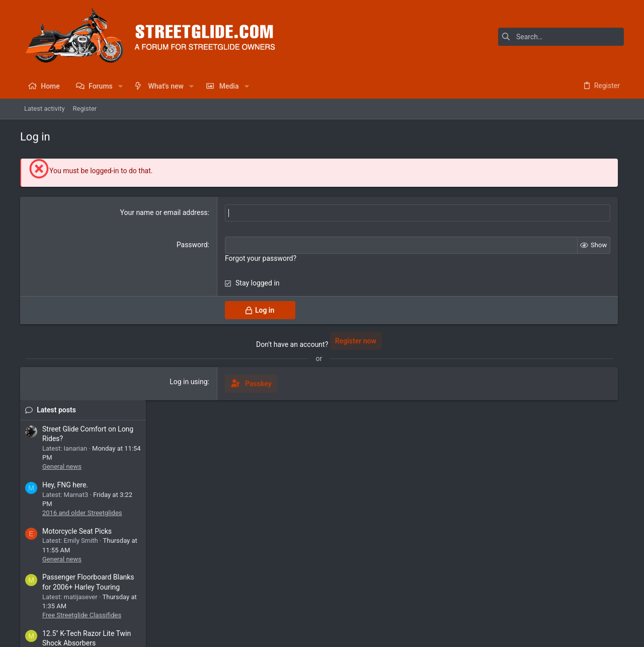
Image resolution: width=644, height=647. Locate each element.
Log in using (146, 382)
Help (564, 609)
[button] (120, 86)
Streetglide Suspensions (555, 430)
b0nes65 (605, 517)
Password (149, 245)
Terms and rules (482, 609)
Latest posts (534, 168)
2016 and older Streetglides (560, 272)
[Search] (561, 37)
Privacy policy (532, 609)
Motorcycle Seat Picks (555, 290)
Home (586, 609)
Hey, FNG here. (543, 244)
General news (540, 225)
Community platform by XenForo (108, 635)
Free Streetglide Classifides (560, 374)
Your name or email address (121, 212)
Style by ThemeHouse (233, 635)
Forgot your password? (218, 258)
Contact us (437, 609)
